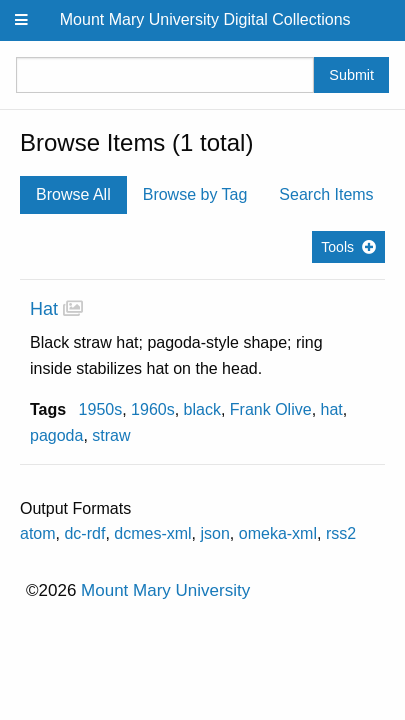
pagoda (56, 435)
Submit (351, 75)
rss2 (341, 533)
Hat (44, 309)
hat (332, 409)
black (202, 409)
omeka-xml (278, 533)
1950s (101, 409)
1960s (153, 409)
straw (111, 435)
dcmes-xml (152, 533)
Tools (337, 247)
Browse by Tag (195, 194)
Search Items (326, 194)
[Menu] (22, 20)
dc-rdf (84, 533)
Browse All (73, 194)
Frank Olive (271, 409)
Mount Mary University (165, 590)
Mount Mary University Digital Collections (205, 19)
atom (38, 533)
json (215, 533)
